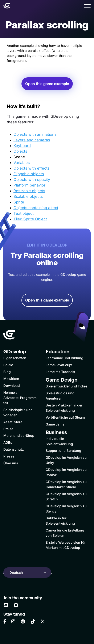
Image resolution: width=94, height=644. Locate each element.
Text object (24, 213)
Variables (22, 163)
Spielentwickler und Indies (67, 386)
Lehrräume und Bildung (64, 358)
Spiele (8, 365)
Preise (8, 429)
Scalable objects (28, 196)
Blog (7, 372)
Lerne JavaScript (59, 365)
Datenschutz (14, 449)
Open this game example (47, 84)
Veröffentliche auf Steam (65, 417)
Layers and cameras (32, 140)
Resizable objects (29, 191)
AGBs (8, 442)
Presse (9, 456)
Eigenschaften (15, 358)
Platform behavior (29, 185)
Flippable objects (29, 174)
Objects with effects (32, 168)
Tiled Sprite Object (30, 219)
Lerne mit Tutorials (60, 372)
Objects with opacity (32, 180)
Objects (20, 151)
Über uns (11, 463)
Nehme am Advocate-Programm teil (20, 398)
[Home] (7, 6)
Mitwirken (11, 379)
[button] (87, 6)
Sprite (19, 202)
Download (12, 386)
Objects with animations (35, 134)
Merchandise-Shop (19, 436)
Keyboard (22, 146)
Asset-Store (13, 422)
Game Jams (55, 424)
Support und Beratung (63, 451)
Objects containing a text (36, 208)
